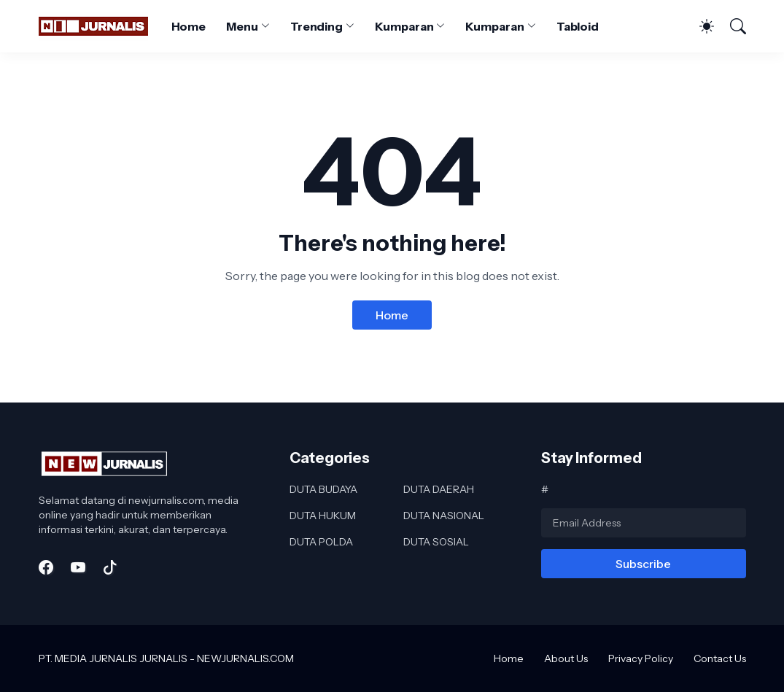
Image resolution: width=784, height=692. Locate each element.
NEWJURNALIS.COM (245, 658)
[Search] (731, 26)
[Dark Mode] (699, 26)
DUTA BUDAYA (323, 489)
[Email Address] (644, 523)
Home (189, 26)
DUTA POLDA (321, 542)
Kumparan (404, 26)
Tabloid (578, 26)
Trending (317, 26)
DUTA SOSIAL (436, 542)
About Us (566, 658)
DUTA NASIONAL (444, 516)
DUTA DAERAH (439, 489)
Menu (242, 26)
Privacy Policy (641, 658)
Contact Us (720, 658)
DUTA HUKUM (323, 516)
